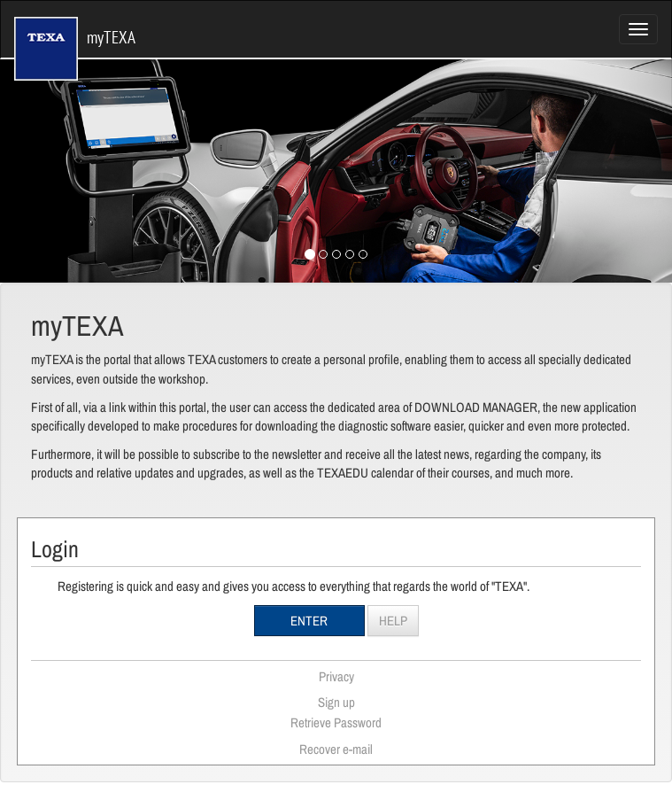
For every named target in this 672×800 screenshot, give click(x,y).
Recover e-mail (336, 749)
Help (393, 621)
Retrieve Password (336, 722)
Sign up (336, 702)
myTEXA (75, 27)
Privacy (336, 676)
